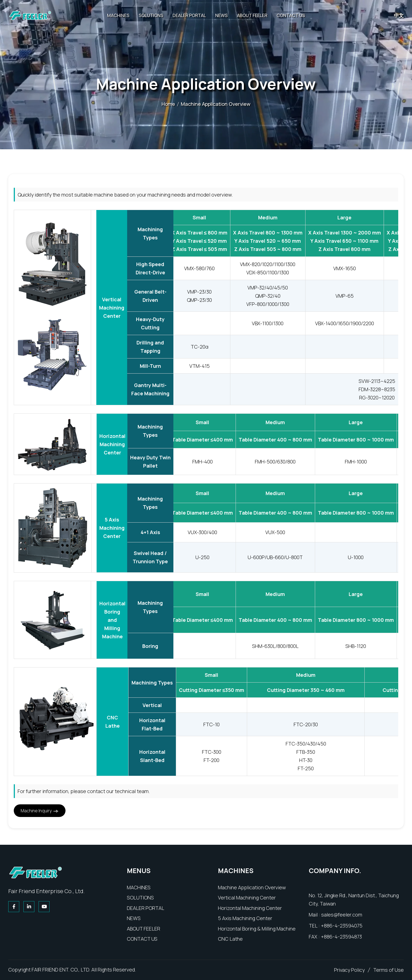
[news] (134, 918)
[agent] (146, 908)
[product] (139, 887)
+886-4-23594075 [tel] (342, 926)
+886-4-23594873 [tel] (341, 937)
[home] (36, 872)
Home (168, 104)
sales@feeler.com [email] (342, 915)
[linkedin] (30, 907)
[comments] (388, 970)
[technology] (140, 898)
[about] (144, 929)
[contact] (142, 939)
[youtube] (45, 907)
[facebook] (14, 907)
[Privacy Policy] (349, 970)
